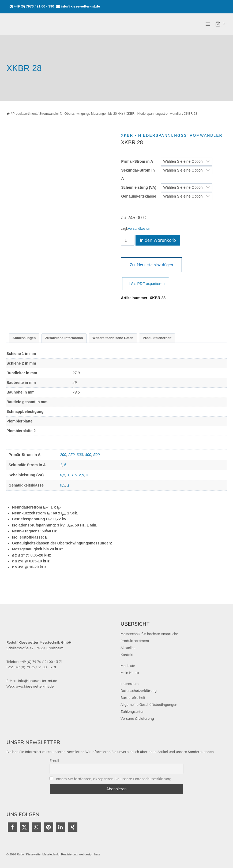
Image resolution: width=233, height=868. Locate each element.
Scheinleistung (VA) (139, 187)
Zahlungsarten (132, 711)
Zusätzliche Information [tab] (64, 338)
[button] (12, 827)
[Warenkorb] (221, 24)
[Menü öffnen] (208, 24)
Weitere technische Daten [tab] (113, 338)
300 (80, 455)
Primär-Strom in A (137, 161)
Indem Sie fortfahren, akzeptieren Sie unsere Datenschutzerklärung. (114, 779)
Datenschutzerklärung (139, 691)
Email (54, 761)
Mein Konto (130, 673)
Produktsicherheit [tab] (157, 338)
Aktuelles (128, 648)
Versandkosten (139, 229)
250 (71, 455)
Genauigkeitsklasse (139, 196)
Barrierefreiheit (133, 698)
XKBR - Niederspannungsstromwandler (172, 135)
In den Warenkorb (158, 240)
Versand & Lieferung (137, 718)
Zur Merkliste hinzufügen (151, 265)
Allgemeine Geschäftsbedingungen (149, 704)
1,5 (74, 475)
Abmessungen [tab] (24, 338)
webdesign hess (90, 854)
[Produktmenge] (128, 240)
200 (63, 455)
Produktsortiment (135, 641)
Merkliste (128, 666)
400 (88, 455)
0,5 (63, 475)
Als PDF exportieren (146, 284)
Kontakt (127, 655)
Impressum (129, 684)
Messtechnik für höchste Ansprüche (149, 634)
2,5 (81, 475)
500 (97, 455)
